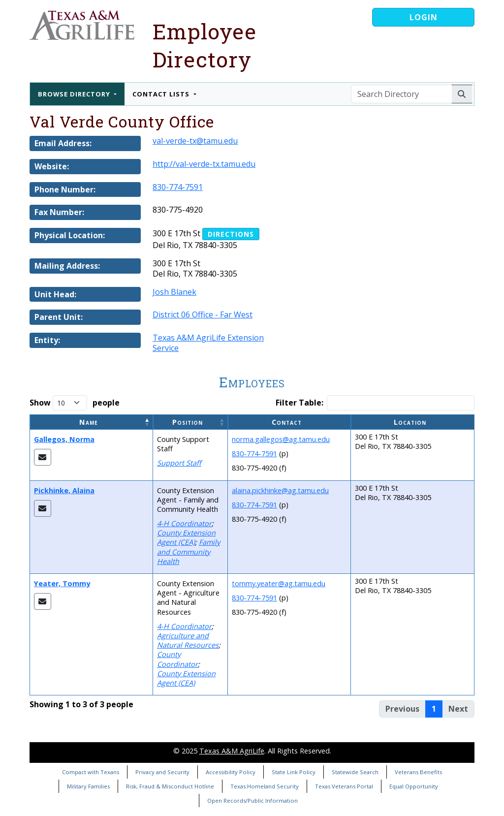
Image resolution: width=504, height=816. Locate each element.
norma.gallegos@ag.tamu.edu (281, 439)
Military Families (88, 786)
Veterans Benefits (418, 772)
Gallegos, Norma (64, 439)
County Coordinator (177, 659)
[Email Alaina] (43, 508)
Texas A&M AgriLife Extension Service (208, 343)
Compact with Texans (91, 772)
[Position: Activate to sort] (190, 422)
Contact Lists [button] (162, 94)
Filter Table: (299, 403)
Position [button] (188, 422)
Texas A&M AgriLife (232, 751)
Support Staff (179, 463)
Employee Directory (205, 45)
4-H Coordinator (184, 523)
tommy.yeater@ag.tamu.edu (279, 583)
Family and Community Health (189, 551)
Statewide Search (355, 772)
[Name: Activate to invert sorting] (92, 422)
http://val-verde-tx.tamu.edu (204, 164)
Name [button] (89, 422)
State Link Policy (294, 772)
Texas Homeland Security (265, 786)
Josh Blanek (174, 292)
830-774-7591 (178, 187)
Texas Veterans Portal (344, 786)
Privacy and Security (162, 772)
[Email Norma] (43, 457)
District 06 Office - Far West (203, 314)
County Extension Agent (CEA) (186, 537)
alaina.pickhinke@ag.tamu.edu (280, 490)
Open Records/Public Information (252, 800)
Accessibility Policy (231, 772)
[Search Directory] (401, 94)
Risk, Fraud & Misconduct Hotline (170, 786)
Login (424, 17)
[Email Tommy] (43, 601)
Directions (231, 234)
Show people (75, 403)
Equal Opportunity (414, 786)
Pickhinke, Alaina (64, 490)
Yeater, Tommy (62, 583)
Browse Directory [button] (75, 94)
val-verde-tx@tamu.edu (195, 141)
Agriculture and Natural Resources (188, 640)
